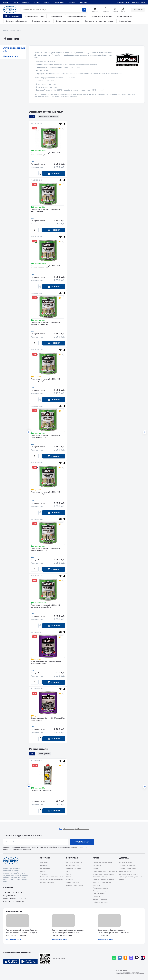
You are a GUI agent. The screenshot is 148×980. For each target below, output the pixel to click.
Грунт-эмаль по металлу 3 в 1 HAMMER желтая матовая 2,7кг (46, 211)
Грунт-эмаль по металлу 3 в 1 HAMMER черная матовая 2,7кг (46, 551)
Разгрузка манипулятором (102, 891)
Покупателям (73, 858)
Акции (6, 2)
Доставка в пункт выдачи (102, 863)
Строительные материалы (35, 16)
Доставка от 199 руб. (127, 866)
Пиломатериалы (56, 16)
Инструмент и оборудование (16, 21)
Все (32, 116)
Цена (33, 161)
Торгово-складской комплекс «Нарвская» (68, 930)
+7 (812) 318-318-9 (122, 2)
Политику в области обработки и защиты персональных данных (58, 847)
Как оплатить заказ (73, 868)
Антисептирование (100, 899)
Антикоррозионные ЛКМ (14, 49)
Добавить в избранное (75, 885)
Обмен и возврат (73, 883)
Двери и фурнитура (125, 16)
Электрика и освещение (41, 21)
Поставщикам (45, 868)
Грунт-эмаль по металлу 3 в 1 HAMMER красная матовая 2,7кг (46, 324)
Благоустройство (125, 21)
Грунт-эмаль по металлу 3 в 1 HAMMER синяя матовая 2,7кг (46, 494)
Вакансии (83, 2)
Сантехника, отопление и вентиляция (99, 21)
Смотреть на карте (14, 939)
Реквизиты (44, 874)
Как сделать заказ (73, 866)
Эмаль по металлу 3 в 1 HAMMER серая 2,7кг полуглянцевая (48, 720)
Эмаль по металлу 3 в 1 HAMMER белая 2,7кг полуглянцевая (46, 664)
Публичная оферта (47, 883)
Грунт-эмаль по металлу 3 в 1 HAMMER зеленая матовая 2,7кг (46, 267)
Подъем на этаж (99, 894)
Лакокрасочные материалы (101, 16)
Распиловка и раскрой (101, 888)
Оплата (37, 2)
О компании (59, 2)
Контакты (72, 2)
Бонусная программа (74, 863)
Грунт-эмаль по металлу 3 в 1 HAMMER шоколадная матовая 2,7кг (46, 607)
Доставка (26, 2)
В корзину (54, 174)
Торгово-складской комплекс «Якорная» (22, 930)
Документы (44, 866)
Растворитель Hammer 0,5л (41, 792)
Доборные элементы (100, 902)
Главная (6, 30)
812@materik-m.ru (10, 896)
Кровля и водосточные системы (68, 21)
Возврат (47, 2)
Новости (43, 871)
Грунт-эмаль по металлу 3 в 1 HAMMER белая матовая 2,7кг (46, 154)
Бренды (12, 30)
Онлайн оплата (138, 10)
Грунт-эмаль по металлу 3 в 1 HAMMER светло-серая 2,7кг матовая (46, 381)
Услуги (15, 2)
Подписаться (82, 842)
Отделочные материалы (77, 16)
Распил (95, 868)
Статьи (69, 877)
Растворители (11, 56)
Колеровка (97, 866)
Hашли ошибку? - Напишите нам (74, 829)
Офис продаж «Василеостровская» (112, 930)
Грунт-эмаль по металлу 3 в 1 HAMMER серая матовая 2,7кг (46, 437)
